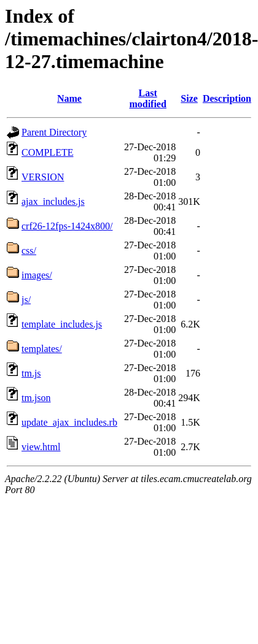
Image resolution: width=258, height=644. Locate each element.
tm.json (36, 398)
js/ (26, 300)
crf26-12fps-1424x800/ (67, 226)
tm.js (31, 373)
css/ (29, 251)
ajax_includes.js (53, 201)
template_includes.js (62, 324)
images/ (37, 275)
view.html (41, 447)
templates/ (42, 349)
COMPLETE (47, 152)
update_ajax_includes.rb (69, 422)
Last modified (147, 98)
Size (189, 98)
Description (227, 98)
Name (69, 98)
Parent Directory (54, 132)
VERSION (43, 177)
